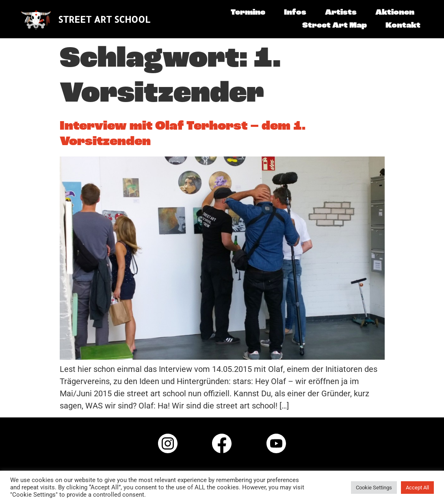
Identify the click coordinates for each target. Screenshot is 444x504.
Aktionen (395, 13)
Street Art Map (335, 26)
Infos (295, 13)
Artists (341, 13)
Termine (248, 13)
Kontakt (403, 26)
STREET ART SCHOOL (104, 19)
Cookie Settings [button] (374, 488)
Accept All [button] (417, 488)
